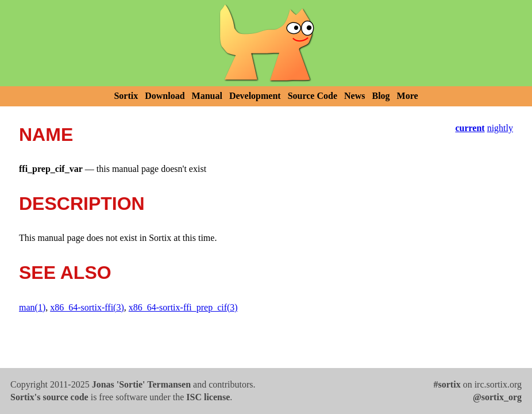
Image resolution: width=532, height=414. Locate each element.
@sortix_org (497, 397)
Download (165, 96)
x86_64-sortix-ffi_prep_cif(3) (183, 307)
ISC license (208, 397)
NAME (46, 135)
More (408, 96)
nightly (500, 128)
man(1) (32, 307)
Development (255, 96)
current (470, 128)
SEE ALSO (65, 273)
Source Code (313, 96)
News (354, 96)
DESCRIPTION (82, 204)
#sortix (447, 384)
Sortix (126, 96)
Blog (381, 96)
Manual (207, 96)
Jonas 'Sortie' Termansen (141, 384)
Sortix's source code (49, 397)
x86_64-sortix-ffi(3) (87, 307)
